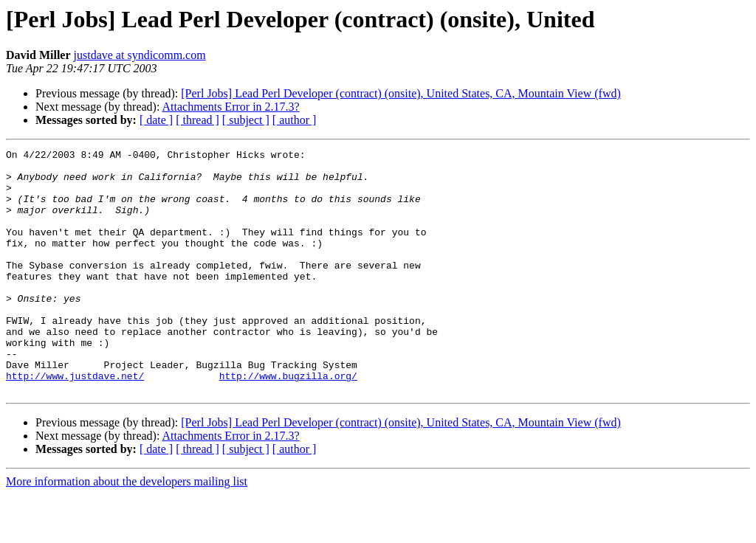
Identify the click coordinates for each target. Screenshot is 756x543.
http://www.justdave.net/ (75, 422)
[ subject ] (246, 120)
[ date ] (156, 120)
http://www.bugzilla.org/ (288, 422)
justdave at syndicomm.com (140, 55)
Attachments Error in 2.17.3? (231, 107)
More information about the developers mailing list (127, 530)
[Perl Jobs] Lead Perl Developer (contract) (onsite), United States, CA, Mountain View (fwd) (401, 93)
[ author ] (295, 120)
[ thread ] (197, 120)
